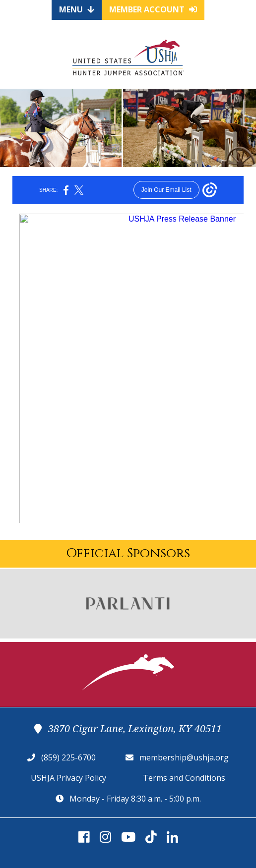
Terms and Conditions (184, 778)
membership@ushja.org (184, 757)
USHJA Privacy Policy (68, 778)
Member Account (153, 9)
